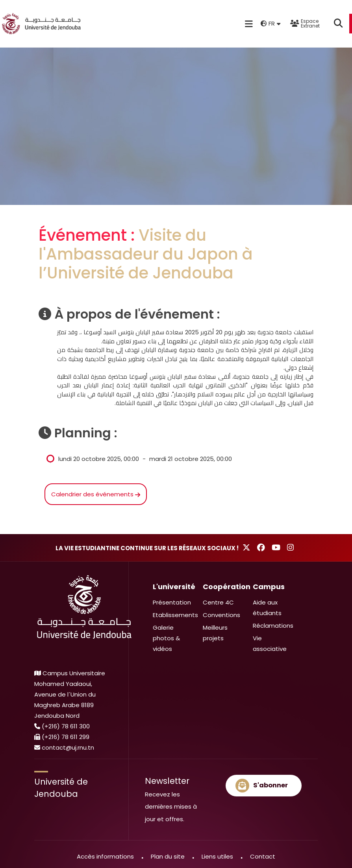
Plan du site (168, 856)
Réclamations (273, 626)
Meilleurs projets (215, 633)
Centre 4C (218, 602)
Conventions (221, 615)
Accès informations (105, 856)
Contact (263, 856)
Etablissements (175, 615)
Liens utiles (217, 856)
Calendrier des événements (96, 494)
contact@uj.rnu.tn (68, 747)
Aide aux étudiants (267, 608)
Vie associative (270, 643)
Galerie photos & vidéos (166, 638)
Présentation (172, 602)
